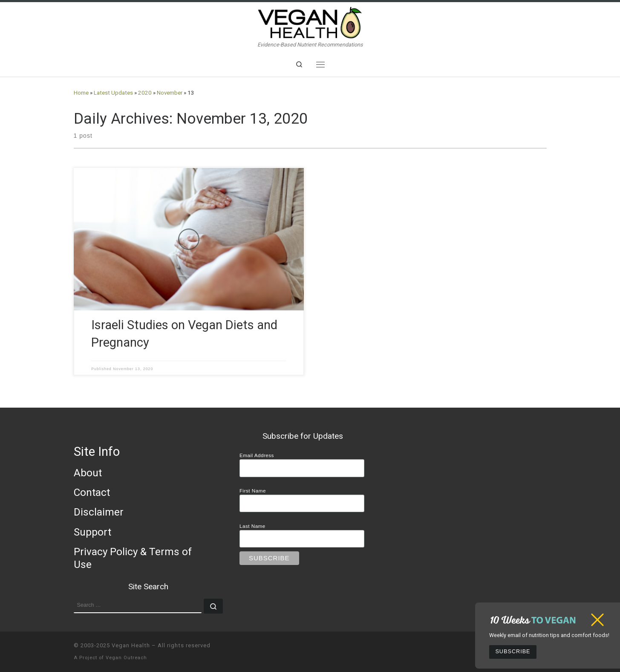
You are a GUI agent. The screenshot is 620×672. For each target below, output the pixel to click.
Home (81, 93)
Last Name (252, 526)
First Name (253, 491)
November (170, 93)
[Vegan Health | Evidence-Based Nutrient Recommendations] (310, 22)
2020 (145, 93)
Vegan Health (131, 645)
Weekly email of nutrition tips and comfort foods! (549, 635)
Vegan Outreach (126, 658)
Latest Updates (113, 93)
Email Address (257, 455)
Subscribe (513, 652)
